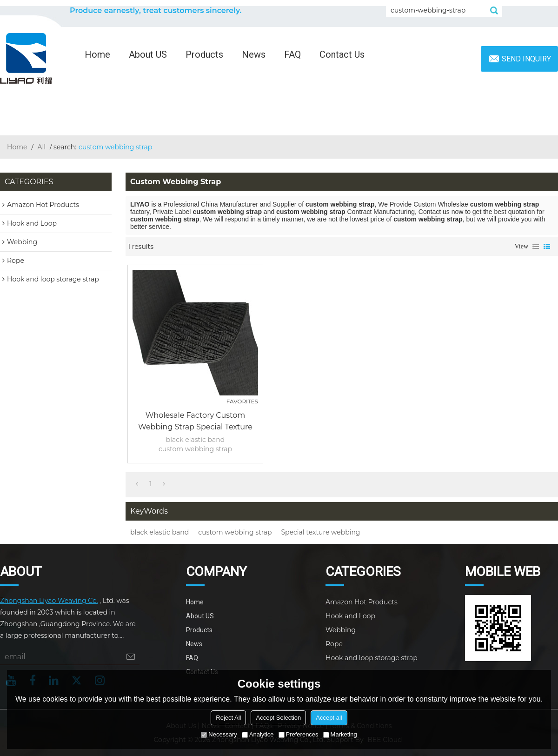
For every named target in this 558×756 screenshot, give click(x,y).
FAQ (292, 54)
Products (204, 54)
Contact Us (342, 54)
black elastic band (159, 532)
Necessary (219, 734)
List (536, 247)
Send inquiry (526, 59)
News (254, 54)
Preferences (299, 734)
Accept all (329, 718)
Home (97, 54)
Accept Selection (278, 718)
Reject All (228, 718)
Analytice (258, 734)
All (42, 147)
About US (148, 54)
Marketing (340, 734)
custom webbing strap (235, 532)
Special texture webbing (321, 532)
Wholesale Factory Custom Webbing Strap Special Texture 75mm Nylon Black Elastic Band (195, 422)
